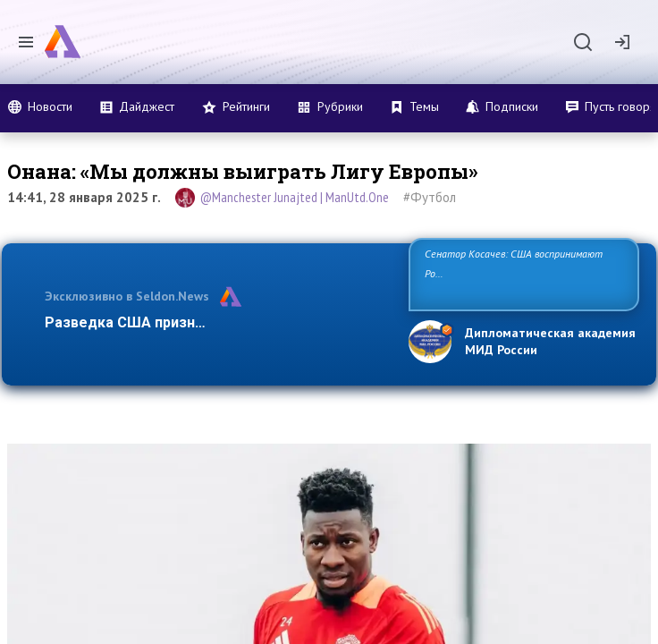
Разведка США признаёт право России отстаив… (217, 322)
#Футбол (430, 197)
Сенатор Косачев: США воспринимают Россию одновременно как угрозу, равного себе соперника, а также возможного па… (520, 273)
